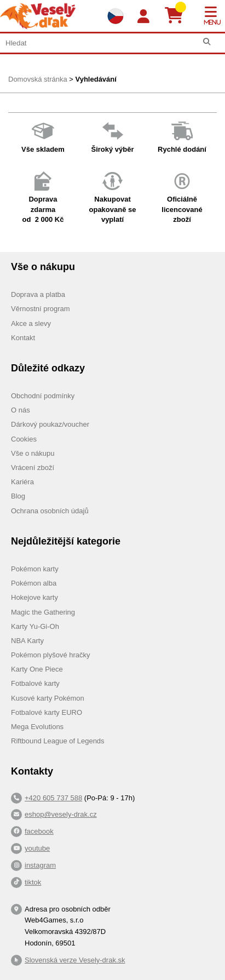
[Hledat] (207, 42)
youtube (37, 848)
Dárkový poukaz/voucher (50, 424)
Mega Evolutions (37, 727)
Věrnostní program (41, 309)
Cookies (24, 439)
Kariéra (22, 482)
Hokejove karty (34, 597)
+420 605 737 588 (53, 798)
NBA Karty (27, 641)
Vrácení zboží (33, 468)
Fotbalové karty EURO (47, 712)
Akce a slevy (31, 323)
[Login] (143, 17)
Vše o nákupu (33, 453)
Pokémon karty (35, 569)
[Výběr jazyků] (116, 16)
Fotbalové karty (35, 683)
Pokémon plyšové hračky (51, 655)
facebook (39, 831)
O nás (21, 410)
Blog (18, 496)
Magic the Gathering (43, 612)
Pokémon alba (34, 583)
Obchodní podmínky (43, 396)
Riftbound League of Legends (58, 741)
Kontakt (23, 338)
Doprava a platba (38, 294)
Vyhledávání (96, 79)
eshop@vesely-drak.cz (61, 814)
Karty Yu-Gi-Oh (35, 626)
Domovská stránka (38, 79)
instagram (40, 865)
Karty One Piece (37, 669)
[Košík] (178, 16)
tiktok (33, 882)
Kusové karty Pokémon (48, 698)
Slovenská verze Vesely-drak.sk (75, 960)
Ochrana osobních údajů (50, 511)
